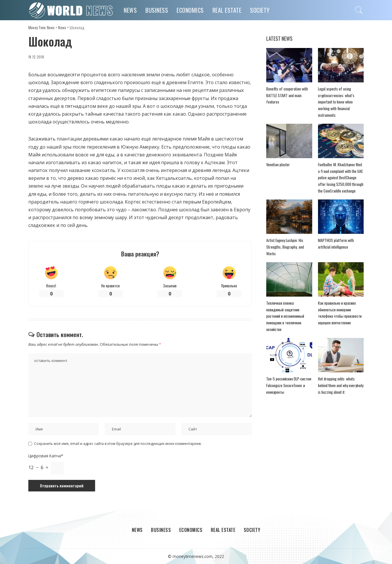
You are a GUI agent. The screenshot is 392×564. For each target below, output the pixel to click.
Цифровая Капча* (46, 456)
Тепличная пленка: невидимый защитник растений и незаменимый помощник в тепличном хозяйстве (285, 316)
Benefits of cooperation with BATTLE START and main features (287, 95)
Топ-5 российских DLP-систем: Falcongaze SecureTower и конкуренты (289, 385)
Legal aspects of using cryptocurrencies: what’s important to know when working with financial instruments (336, 102)
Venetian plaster (278, 164)
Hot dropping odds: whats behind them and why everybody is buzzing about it (341, 385)
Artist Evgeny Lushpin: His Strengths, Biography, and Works (285, 247)
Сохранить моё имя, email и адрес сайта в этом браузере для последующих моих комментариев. (118, 444)
